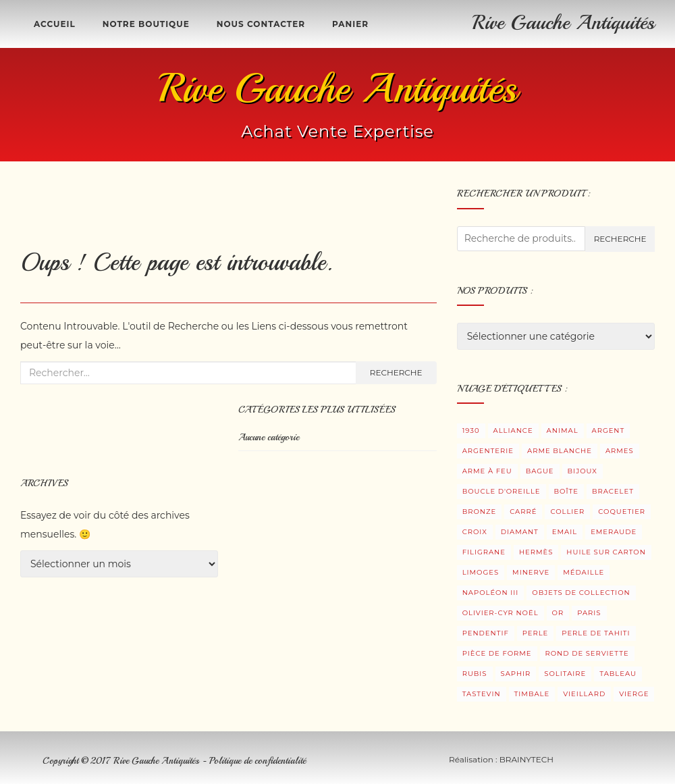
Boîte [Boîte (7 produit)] (566, 491)
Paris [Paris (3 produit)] (589, 613)
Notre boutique (146, 24)
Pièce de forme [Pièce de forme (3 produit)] (497, 653)
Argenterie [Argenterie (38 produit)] (488, 451)
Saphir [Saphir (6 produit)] (516, 674)
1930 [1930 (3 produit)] (471, 430)
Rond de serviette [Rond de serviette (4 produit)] (587, 653)
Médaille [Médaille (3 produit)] (584, 572)
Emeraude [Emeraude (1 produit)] (614, 532)
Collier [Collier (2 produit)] (567, 512)
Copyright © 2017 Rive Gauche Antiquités (122, 761)
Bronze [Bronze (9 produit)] (480, 512)
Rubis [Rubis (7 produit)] (475, 674)
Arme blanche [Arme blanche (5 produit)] (560, 451)
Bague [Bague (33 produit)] (540, 471)
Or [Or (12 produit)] (558, 613)
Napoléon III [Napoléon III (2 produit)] (491, 593)
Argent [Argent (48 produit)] (609, 430)
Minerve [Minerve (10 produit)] (531, 572)
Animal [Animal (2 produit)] (563, 430)
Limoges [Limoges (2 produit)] (481, 572)
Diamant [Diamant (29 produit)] (520, 532)
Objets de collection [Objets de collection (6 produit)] (581, 593)
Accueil (55, 24)
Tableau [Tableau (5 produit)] (618, 674)
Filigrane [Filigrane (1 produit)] (484, 552)
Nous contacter (261, 24)
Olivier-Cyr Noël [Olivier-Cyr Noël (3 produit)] (501, 613)
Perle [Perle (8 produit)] (536, 633)
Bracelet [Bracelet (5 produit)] (613, 491)
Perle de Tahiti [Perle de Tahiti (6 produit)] (596, 633)
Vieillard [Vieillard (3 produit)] (584, 694)
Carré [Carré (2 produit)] (523, 512)
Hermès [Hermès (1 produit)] (536, 552)
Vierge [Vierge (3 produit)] (634, 694)
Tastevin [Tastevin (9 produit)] (482, 694)
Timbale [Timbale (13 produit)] (532, 694)
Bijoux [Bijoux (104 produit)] (583, 471)
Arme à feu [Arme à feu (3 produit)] (487, 471)
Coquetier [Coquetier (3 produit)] (622, 512)
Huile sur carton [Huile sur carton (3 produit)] (606, 552)
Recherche (396, 372)
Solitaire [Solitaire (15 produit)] (565, 674)
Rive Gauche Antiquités (564, 22)
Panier (350, 24)
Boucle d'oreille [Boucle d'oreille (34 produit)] (502, 491)
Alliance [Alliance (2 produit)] (513, 430)
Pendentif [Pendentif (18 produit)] (486, 633)
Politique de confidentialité (258, 761)
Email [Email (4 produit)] (565, 532)
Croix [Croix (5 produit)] (475, 532)
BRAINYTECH (526, 759)
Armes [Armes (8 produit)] (620, 451)
